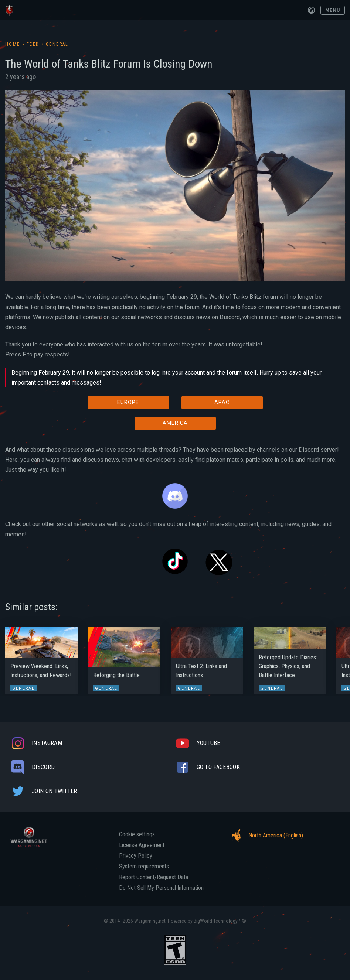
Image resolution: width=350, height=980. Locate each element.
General (57, 44)
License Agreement (142, 845)
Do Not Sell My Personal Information (161, 888)
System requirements (144, 867)
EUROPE (128, 402)
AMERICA (175, 423)
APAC (222, 402)
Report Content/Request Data (154, 877)
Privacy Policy (136, 856)
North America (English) (265, 836)
